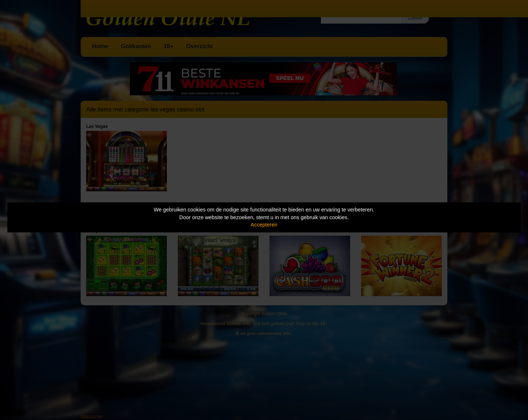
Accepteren (264, 225)
